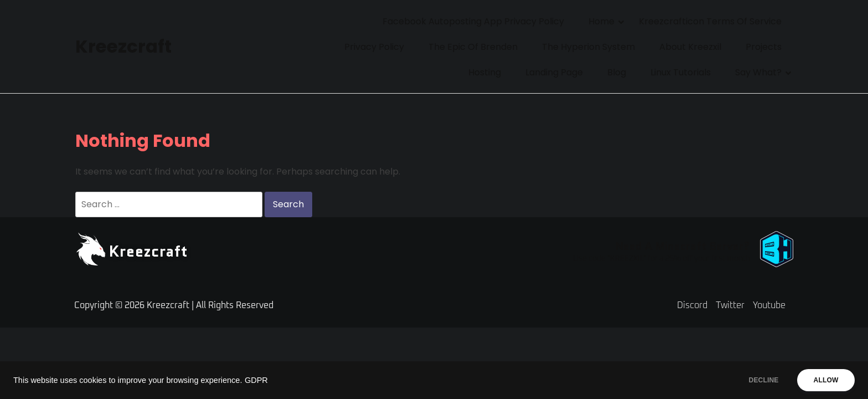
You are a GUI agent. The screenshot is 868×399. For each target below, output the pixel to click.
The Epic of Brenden (473, 47)
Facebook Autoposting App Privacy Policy (473, 21)
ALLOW (823, 380)
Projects (764, 47)
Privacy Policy (374, 47)
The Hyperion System (588, 47)
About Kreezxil (690, 47)
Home (601, 21)
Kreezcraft (122, 46)
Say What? (758, 72)
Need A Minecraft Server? (683, 246)
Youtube (769, 305)
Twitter (730, 305)
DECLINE (755, 380)
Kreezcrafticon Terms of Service (710, 21)
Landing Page (554, 72)
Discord (692, 305)
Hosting (485, 72)
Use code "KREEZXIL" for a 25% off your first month (662, 259)
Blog (617, 72)
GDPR (256, 380)
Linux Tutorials (681, 72)
